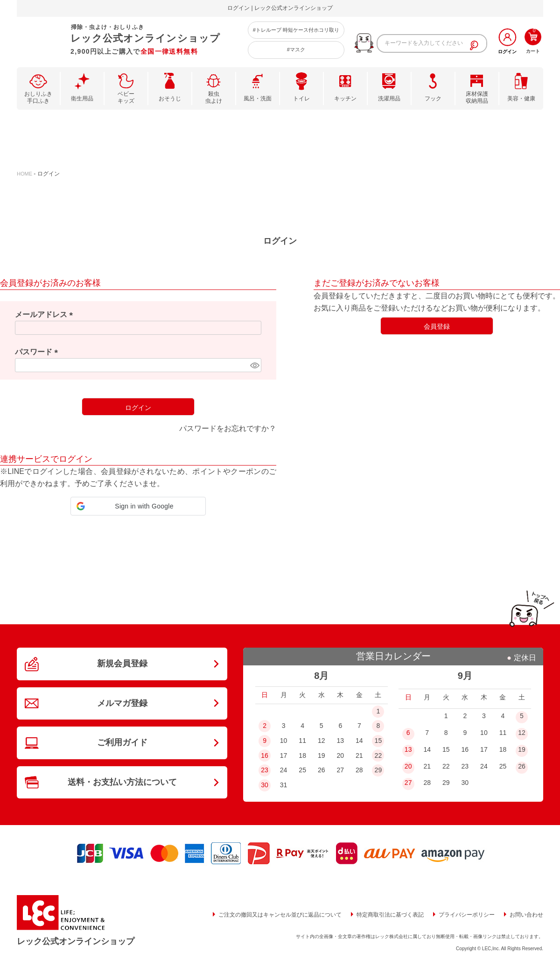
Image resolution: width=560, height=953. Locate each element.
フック (433, 99)
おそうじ (170, 99)
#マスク (296, 49)
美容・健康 (521, 99)
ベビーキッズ (126, 98)
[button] (138, 506)
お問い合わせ (526, 915)
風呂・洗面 (258, 99)
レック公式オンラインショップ (76, 941)
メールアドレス (46, 314)
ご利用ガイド (122, 742)
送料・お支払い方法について (122, 782)
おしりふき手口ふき (38, 98)
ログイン (507, 52)
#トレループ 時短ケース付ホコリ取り (296, 30)
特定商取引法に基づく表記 (390, 915)
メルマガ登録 (122, 703)
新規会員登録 (122, 664)
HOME (24, 174)
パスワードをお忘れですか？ (228, 428)
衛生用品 (82, 99)
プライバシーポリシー (467, 915)
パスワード (38, 352)
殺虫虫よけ (214, 98)
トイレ (301, 99)
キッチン (345, 99)
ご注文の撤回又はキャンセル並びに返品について (280, 915)
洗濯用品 (389, 99)
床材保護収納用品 (477, 98)
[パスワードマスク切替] (254, 365)
